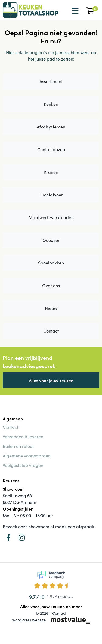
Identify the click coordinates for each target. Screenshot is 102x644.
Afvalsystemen (51, 127)
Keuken (51, 104)
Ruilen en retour (18, 446)
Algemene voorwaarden (27, 456)
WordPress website (29, 620)
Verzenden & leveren (23, 436)
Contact (51, 331)
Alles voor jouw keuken (51, 380)
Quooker (51, 240)
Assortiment (51, 81)
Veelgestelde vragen (23, 465)
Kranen (51, 172)
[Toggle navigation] (75, 11)
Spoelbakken (51, 263)
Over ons (51, 285)
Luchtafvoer (51, 195)
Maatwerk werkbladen (51, 217)
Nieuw (51, 308)
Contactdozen (51, 149)
